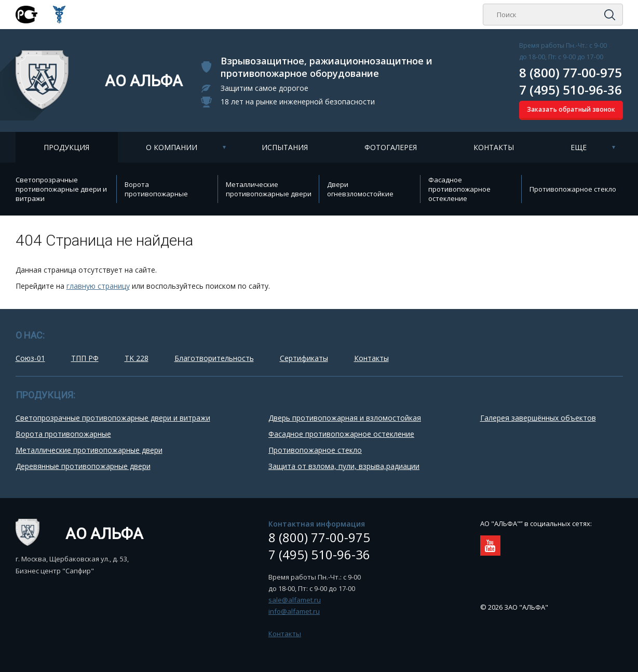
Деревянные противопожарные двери (83, 466)
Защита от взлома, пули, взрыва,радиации (344, 466)
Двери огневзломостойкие (360, 189)
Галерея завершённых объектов (538, 418)
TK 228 (137, 358)
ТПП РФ (85, 358)
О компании (172, 147)
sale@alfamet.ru (295, 600)
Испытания (285, 147)
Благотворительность (214, 358)
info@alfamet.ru (294, 611)
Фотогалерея (391, 147)
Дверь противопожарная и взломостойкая (345, 418)
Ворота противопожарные (156, 189)
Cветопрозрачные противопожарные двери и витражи (61, 189)
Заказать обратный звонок (571, 109)
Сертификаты (304, 358)
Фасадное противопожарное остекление (459, 189)
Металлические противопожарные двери (269, 189)
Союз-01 (30, 358)
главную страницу (98, 286)
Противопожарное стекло (573, 189)
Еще (579, 147)
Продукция (66, 147)
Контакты (494, 147)
